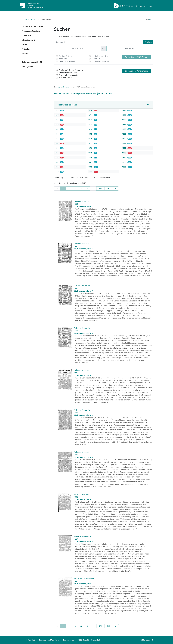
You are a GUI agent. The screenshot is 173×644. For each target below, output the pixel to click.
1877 (91, 143)
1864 (57, 148)
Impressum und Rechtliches (49, 640)
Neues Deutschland (67, 61)
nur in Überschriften (100, 56)
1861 (57, 134)
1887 (124, 124)
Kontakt (25, 54)
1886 (124, 120)
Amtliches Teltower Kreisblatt (71, 70)
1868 (57, 167)
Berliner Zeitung (66, 56)
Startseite (25, 19)
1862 (57, 139)
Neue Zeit (63, 59)
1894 (124, 157)
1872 (91, 120)
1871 (91, 115)
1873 (91, 124)
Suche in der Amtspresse (136, 71)
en (150, 19)
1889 (124, 134)
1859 (57, 124)
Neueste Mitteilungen (68, 72)
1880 (91, 157)
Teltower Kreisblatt (67, 78)
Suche (33, 19)
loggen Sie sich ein (64, 87)
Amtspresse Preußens (31, 31)
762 (109, 189)
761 (100, 189)
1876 (91, 139)
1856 (57, 110)
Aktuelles (26, 49)
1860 (57, 129)
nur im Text (97, 59)
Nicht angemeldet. (147, 640)
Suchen (148, 42)
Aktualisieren (104, 178)
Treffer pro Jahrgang (68, 105)
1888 (124, 129)
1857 (57, 115)
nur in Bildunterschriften (102, 61)
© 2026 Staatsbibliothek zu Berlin (89, 640)
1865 (57, 153)
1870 (91, 110)
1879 (91, 153)
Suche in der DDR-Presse (136, 57)
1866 (57, 157)
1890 (124, 139)
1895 (124, 162)
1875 (91, 134)
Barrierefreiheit (68, 640)
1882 (91, 167)
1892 (124, 148)
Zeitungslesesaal (29, 67)
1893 (124, 153)
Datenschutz (31, 640)
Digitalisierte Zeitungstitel (33, 26)
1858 (57, 120)
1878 (91, 148)
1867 (57, 162)
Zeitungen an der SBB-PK (32, 62)
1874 (91, 129)
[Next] (116, 189)
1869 (57, 172)
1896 (124, 167)
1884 (124, 110)
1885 (124, 115)
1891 (124, 143)
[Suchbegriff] (99, 42)
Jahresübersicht (28, 40)
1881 (91, 162)
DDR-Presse (26, 35)
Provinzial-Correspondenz (69, 75)
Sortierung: (59, 178)
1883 (91, 172)
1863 (57, 143)
